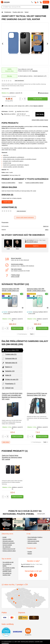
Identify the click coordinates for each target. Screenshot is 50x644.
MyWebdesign (5, 643)
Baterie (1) (7, 367)
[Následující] (47, 44)
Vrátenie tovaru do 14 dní (9, 549)
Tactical (27, 12)
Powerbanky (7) (9, 384)
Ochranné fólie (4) (9, 359)
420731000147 (35, 240)
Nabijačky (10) (8, 371)
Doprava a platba (7, 539)
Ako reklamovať (7, 547)
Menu (46, 2)
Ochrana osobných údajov (9, 551)
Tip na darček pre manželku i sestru (7, 571)
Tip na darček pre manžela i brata (7, 574)
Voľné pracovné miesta (33, 541)
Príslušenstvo (8, 12)
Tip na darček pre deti (8, 562)
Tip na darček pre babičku (7, 565)
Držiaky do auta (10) (10, 380)
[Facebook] (31, 575)
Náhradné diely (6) (10, 363)
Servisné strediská (7, 545)
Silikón (47, 230)
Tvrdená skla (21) (9, 355)
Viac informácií (5, 89)
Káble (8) (7, 375)
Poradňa (30, 552)
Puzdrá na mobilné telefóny (8, 183)
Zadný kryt (46, 226)
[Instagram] (35, 575)
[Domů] (2, 12)
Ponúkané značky (32, 539)
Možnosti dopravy (43, 93)
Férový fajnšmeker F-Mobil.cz (35, 537)
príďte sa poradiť (15, 277)
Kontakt (4, 537)
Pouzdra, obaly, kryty (18, 12)
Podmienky (35, 71)
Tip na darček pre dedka (9, 568)
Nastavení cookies (32, 543)
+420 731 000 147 (23, 115)
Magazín (30, 554)
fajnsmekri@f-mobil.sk (31, 242)
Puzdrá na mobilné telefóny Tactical (34, 183)
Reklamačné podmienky (9, 543)
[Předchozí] (3, 44)
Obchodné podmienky (8, 541)
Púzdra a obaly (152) (10, 350)
